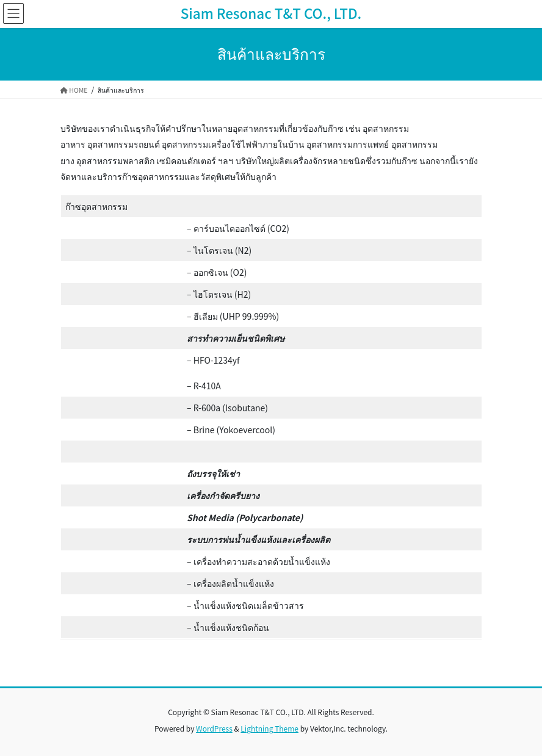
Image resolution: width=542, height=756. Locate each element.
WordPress (214, 728)
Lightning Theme (269, 728)
